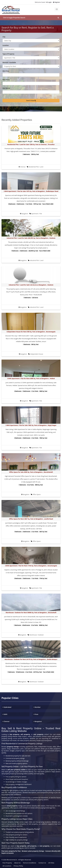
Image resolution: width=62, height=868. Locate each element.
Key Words (6, 88)
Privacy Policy (18, 865)
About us (17, 862)
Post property (7, 862)
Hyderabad (7, 707)
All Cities (51, 862)
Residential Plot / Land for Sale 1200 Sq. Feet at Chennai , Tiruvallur (31, 144)
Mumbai (37, 707)
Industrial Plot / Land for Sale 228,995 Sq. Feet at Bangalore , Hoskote (31, 238)
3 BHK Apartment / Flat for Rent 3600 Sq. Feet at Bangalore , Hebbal (31, 378)
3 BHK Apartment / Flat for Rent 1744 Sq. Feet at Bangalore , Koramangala (31, 565)
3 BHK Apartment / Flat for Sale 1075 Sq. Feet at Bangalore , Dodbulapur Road (31, 191)
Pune (36, 714)
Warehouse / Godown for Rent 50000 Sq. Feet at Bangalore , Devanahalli (31, 612)
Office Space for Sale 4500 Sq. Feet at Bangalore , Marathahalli (31, 472)
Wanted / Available (9, 62)
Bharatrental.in (12, 859)
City (4, 36)
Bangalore (38, 721)
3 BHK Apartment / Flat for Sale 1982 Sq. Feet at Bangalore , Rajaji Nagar (31, 425)
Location (6, 45)
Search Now (31, 100)
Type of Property (8, 53)
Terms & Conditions (30, 862)
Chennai (6, 721)
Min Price (6, 71)
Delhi (5, 714)
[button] (31, 17)
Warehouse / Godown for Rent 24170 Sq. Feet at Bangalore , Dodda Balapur (31, 659)
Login (49, 2)
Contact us (42, 862)
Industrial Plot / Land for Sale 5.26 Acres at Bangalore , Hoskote (31, 284)
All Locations (7, 865)
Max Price (6, 79)
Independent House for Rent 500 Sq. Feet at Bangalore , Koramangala (31, 331)
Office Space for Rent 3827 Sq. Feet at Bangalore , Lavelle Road (31, 518)
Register (56, 2)
